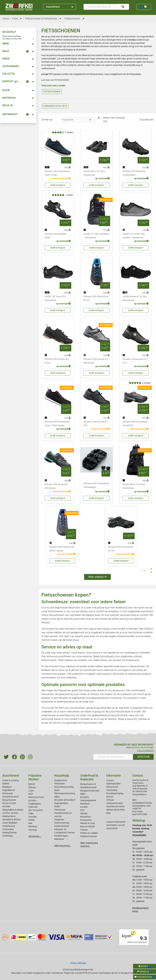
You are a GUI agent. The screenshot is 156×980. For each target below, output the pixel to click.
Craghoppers (35, 804)
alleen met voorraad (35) (114, 120)
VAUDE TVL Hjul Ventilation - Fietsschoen (96, 236)
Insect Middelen (10, 823)
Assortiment (60, 7)
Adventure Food (36, 797)
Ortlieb (32, 820)
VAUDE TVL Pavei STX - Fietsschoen (56, 298)
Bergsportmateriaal (90, 791)
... (20, 19)
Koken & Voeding (10, 780)
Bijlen (57, 797)
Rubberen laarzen (89, 836)
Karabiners (86, 817)
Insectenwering (62, 823)
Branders (85, 797)
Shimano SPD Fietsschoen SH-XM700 (135, 424)
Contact (110, 780)
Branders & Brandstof (65, 800)
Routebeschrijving (115, 793)
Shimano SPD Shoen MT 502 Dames (56, 486)
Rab (30, 823)
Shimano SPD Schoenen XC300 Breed (134, 173)
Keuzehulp (62, 776)
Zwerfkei (32, 817)
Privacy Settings (78, 963)
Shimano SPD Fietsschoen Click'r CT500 (57, 173)
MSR (31, 794)
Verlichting (7, 836)
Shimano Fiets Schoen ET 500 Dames (96, 361)
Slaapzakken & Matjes (13, 810)
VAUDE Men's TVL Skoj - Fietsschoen (95, 173)
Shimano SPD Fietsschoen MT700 (121, 549)
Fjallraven (33, 807)
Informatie (113, 776)
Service (110, 797)
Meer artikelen (98, 577)
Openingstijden (113, 784)
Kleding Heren (9, 816)
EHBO (57, 806)
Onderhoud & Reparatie (89, 777)
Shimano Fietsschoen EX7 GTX (135, 361)
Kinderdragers (61, 836)
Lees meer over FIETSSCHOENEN (55, 80)
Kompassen (86, 820)
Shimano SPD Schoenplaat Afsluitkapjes (96, 485)
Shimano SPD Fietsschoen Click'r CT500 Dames (57, 424)
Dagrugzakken (61, 803)
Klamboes (59, 839)
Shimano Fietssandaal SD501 (55, 236)
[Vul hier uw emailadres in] (113, 757)
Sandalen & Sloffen (11, 819)
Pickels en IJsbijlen (89, 833)
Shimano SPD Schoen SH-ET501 (57, 361)
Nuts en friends (88, 826)
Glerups (32, 787)
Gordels (84, 807)
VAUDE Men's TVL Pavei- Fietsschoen (134, 486)
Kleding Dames (9, 833)
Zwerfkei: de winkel (115, 806)
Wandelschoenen (11, 797)
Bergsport (7, 787)
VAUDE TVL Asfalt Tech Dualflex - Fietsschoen (134, 236)
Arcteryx (32, 800)
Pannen (84, 830)
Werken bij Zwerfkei (115, 810)
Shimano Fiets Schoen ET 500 (96, 424)
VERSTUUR (143, 757)
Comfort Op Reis (10, 813)
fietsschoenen (55, 611)
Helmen (84, 813)
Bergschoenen (9, 800)
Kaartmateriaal (62, 826)
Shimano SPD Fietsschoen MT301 (96, 298)
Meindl (32, 784)
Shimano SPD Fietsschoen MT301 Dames (62, 549)
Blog (108, 813)
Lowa (31, 791)
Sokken (6, 784)
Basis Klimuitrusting (64, 787)
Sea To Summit (35, 810)
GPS (82, 810)
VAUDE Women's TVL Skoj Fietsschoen (135, 298)
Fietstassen (60, 810)
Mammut (33, 826)
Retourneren (112, 787)
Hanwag (32, 830)
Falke (31, 813)
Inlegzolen (59, 819)
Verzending (112, 790)
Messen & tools (88, 823)
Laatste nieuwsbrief (116, 822)
